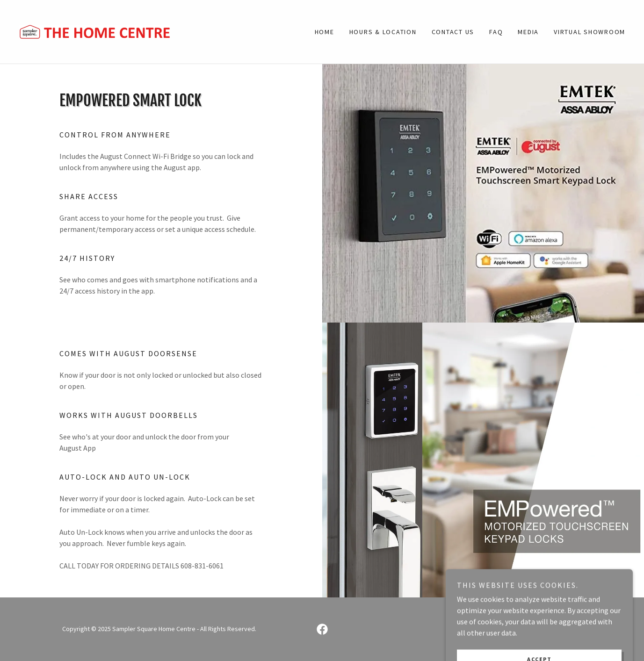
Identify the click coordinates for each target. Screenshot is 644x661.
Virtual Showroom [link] (590, 32)
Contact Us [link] (453, 32)
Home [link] (325, 32)
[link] (94, 31)
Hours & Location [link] (383, 32)
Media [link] (528, 32)
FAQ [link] (496, 32)
